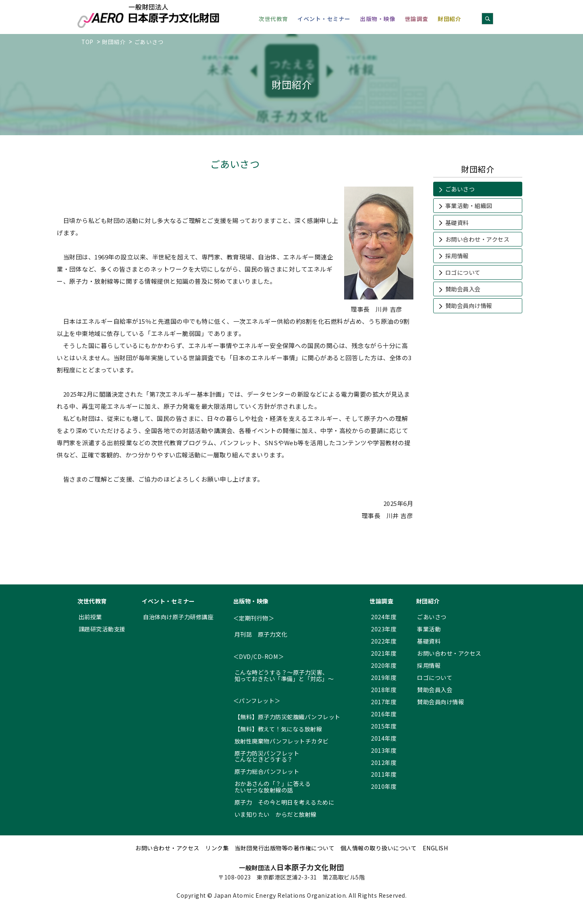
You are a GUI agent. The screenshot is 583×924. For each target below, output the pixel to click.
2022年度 (384, 641)
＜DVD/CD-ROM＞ (259, 656)
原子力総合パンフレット (267, 771)
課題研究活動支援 (102, 629)
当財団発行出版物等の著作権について (285, 848)
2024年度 (384, 617)
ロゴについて (463, 272)
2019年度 (384, 677)
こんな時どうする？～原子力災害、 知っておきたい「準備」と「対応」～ (284, 675)
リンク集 (217, 848)
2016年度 (384, 714)
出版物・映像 (378, 19)
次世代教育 (273, 19)
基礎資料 (457, 222)
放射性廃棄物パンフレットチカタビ (282, 741)
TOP (87, 42)
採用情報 (457, 256)
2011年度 (384, 774)
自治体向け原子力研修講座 (178, 617)
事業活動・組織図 (469, 205)
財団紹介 (449, 19)
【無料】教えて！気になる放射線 (278, 729)
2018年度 (384, 689)
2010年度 (384, 786)
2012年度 (384, 762)
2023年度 (384, 629)
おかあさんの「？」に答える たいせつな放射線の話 (273, 787)
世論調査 (417, 19)
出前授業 (90, 617)
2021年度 (384, 653)
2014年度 (384, 738)
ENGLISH (435, 848)
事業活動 (429, 629)
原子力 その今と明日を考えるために (284, 802)
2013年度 (384, 750)
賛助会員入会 (463, 289)
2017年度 (384, 702)
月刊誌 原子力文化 (261, 634)
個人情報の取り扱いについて (379, 848)
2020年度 (384, 665)
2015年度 (384, 726)
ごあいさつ (460, 189)
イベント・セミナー (324, 19)
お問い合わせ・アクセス (478, 239)
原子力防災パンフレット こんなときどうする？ (267, 756)
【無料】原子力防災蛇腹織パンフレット (287, 717)
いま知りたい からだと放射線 (276, 814)
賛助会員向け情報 (469, 305)
